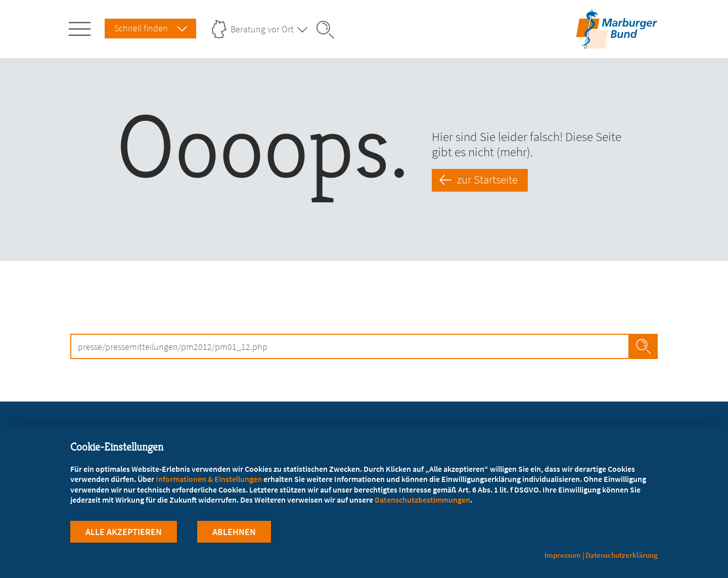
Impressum (563, 555)
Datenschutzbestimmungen (422, 500)
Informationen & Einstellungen (209, 479)
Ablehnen (234, 532)
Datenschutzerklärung (622, 555)
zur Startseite (487, 180)
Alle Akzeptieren (124, 532)
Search (643, 346)
